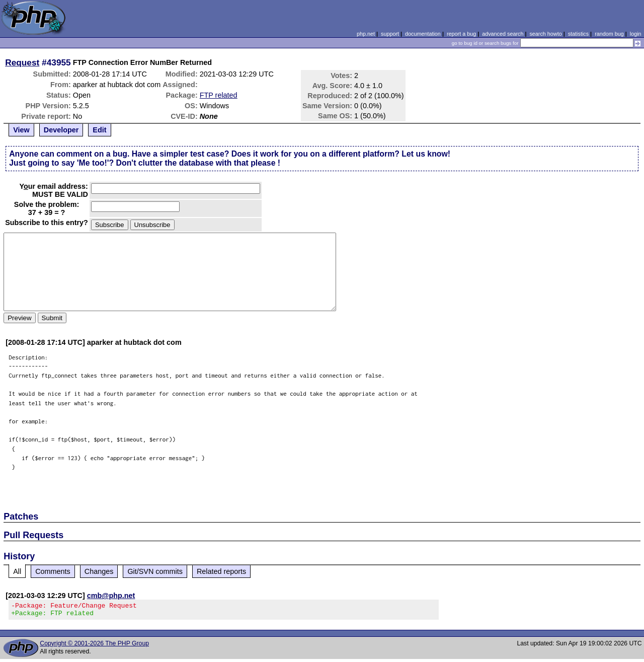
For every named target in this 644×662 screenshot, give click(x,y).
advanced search (503, 34)
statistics (578, 34)
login (636, 34)
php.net (366, 34)
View (21, 130)
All (17, 571)
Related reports (221, 571)
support (390, 34)
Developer (61, 130)
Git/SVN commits (155, 571)
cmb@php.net (111, 596)
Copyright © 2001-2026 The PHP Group (94, 646)
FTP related (219, 95)
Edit (99, 130)
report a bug (461, 34)
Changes (99, 571)
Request (22, 62)
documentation (423, 34)
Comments (53, 571)
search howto (545, 34)
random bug (609, 34)
